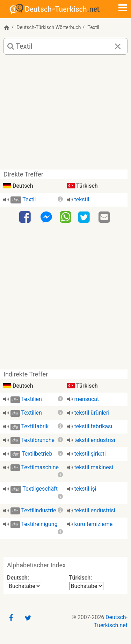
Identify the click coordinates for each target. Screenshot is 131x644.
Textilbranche (38, 440)
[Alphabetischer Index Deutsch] (24, 586)
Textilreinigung (39, 524)
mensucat (87, 399)
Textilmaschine (40, 467)
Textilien (31, 399)
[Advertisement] (65, 115)
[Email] (105, 217)
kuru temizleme (94, 524)
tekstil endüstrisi (95, 440)
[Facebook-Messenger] (46, 217)
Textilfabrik (35, 426)
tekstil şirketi (90, 454)
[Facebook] (26, 217)
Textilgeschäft (40, 489)
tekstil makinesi (94, 467)
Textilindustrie (38, 510)
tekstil (82, 199)
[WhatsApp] (65, 217)
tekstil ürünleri (92, 413)
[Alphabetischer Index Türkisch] (86, 586)
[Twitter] (85, 217)
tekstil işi (85, 489)
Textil (29, 199)
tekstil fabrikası (93, 426)
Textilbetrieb (37, 454)
